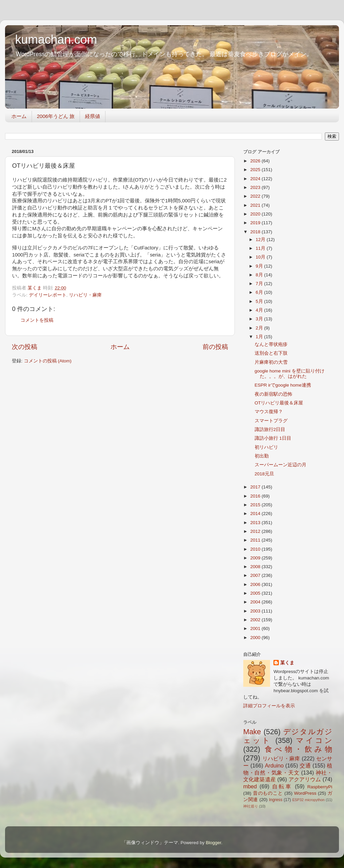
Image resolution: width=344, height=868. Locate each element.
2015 (256, 505)
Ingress (276, 800)
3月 (260, 319)
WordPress (305, 793)
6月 (260, 292)
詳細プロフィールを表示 (269, 706)
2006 (256, 584)
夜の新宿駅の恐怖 (273, 394)
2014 (256, 514)
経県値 (93, 116)
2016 (256, 496)
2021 (256, 205)
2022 (256, 196)
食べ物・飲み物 (298, 749)
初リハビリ (266, 447)
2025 (256, 170)
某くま (287, 663)
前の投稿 (215, 347)
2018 (256, 232)
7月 (260, 284)
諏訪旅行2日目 (270, 429)
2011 (256, 540)
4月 (260, 310)
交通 (305, 765)
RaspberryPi (320, 787)
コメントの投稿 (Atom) (48, 361)
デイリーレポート (48, 295)
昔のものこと (268, 793)
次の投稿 (25, 347)
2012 (256, 531)
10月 (261, 257)
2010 (256, 549)
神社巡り (251, 806)
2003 (256, 611)
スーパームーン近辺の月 (281, 465)
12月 (261, 240)
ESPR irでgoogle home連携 (283, 385)
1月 (260, 337)
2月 (260, 328)
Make (252, 732)
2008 (256, 567)
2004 (256, 602)
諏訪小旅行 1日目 (273, 438)
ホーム (19, 116)
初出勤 (262, 456)
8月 (260, 275)
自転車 (282, 786)
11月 (261, 248)
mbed (250, 786)
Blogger (213, 843)
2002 (256, 620)
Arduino (274, 765)
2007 (256, 575)
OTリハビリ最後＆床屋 (279, 403)
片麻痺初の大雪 (271, 362)
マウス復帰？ (269, 412)
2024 (256, 179)
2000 (256, 638)
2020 (256, 214)
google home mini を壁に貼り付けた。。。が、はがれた (290, 374)
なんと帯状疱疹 (271, 344)
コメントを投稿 (37, 320)
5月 (260, 301)
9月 (260, 266)
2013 (256, 523)
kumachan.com (56, 40)
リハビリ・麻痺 (85, 295)
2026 (256, 161)
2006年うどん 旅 (56, 116)
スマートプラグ (271, 421)
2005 (256, 593)
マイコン (314, 740)
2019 (256, 223)
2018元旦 (264, 474)
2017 (256, 487)
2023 (256, 187)
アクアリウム (305, 779)
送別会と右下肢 (271, 353)
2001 (256, 628)
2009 (256, 558)
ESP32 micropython (308, 800)
